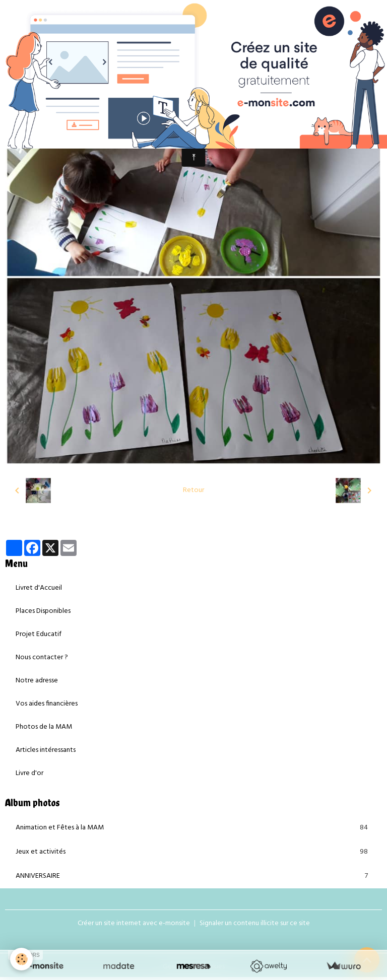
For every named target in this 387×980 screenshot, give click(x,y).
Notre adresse (37, 681)
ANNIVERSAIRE (193, 876)
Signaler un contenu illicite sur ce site (255, 923)
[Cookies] (21, 959)
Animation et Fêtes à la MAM (193, 828)
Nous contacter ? (42, 657)
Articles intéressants (46, 750)
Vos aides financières (47, 704)
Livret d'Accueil (39, 588)
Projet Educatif (39, 634)
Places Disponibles (43, 611)
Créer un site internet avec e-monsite (134, 923)
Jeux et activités (193, 852)
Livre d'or (29, 773)
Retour (193, 490)
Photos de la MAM (44, 727)
